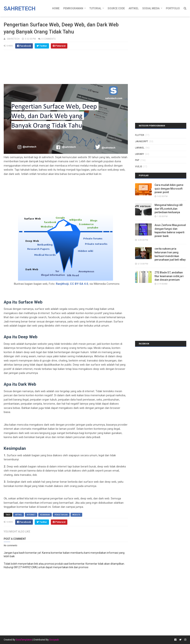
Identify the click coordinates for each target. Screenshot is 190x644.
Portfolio (173, 8)
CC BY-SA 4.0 (79, 284)
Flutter (140, 135)
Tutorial (95, 8)
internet (31, 515)
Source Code (116, 8)
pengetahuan (61, 515)
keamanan (45, 515)
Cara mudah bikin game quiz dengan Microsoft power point (169, 189)
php (137, 160)
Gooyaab (54, 640)
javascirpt (142, 141)
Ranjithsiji (62, 284)
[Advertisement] (66, 69)
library (140, 154)
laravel (140, 148)
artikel (19, 515)
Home (56, 8)
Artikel (134, 8)
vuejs (139, 167)
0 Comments (48, 39)
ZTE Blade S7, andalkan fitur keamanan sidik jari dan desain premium (169, 276)
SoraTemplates (24, 640)
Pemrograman (73, 8)
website (76, 515)
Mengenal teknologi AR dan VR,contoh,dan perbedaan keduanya (169, 209)
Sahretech (20, 8)
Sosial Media (151, 8)
